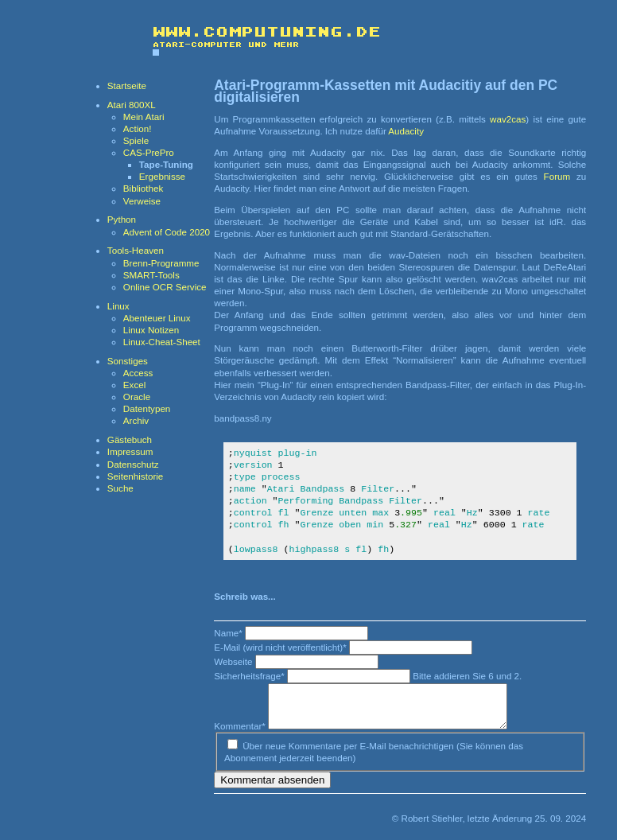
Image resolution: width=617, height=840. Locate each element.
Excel (134, 385)
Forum (557, 176)
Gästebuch (130, 439)
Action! (138, 128)
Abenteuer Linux (157, 318)
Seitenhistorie (135, 476)
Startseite (127, 86)
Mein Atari (144, 117)
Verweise (142, 201)
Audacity (406, 131)
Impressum (130, 451)
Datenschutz (133, 464)
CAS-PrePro (149, 152)
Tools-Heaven (136, 250)
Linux (118, 306)
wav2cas (508, 119)
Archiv (136, 420)
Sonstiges (128, 361)
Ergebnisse (162, 176)
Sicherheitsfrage (250, 676)
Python (122, 219)
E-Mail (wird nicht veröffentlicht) (281, 647)
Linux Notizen (151, 330)
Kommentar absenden (272, 786)
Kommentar (241, 732)
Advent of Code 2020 (167, 232)
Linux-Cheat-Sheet (162, 342)
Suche (120, 488)
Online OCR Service (165, 287)
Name (229, 633)
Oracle (137, 397)
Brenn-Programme (161, 263)
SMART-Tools (151, 275)
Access (138, 373)
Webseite (234, 661)
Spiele (136, 140)
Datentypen (147, 408)
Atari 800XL (132, 105)
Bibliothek (143, 188)
